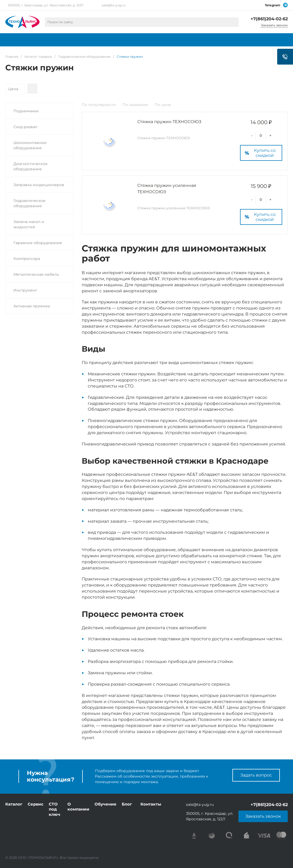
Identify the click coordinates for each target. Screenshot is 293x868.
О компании (78, 807)
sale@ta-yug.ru (114, 5)
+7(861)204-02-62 (269, 19)
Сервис (36, 804)
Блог (127, 804)
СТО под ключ (55, 809)
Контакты (151, 804)
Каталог (14, 804)
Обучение (106, 804)
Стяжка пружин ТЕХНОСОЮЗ (169, 122)
